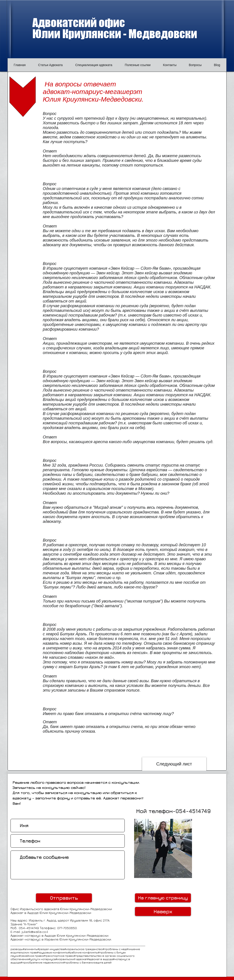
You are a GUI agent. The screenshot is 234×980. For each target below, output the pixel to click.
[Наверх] (163, 911)
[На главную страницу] (163, 898)
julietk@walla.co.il (35, 932)
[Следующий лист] (174, 764)
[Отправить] (64, 898)
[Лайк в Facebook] (210, 870)
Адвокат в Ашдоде (25, 913)
